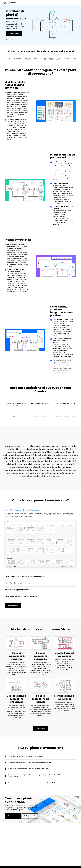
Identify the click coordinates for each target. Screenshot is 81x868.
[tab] (41, 540)
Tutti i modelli (30, 816)
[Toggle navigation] (80, 3)
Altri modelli (40, 729)
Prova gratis (14, 34)
